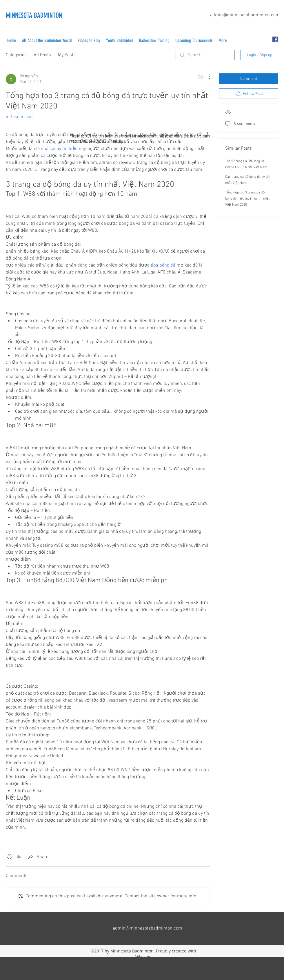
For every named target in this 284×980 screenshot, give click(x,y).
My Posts (67, 55)
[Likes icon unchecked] (10, 857)
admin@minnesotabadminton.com (245, 15)
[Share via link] (38, 857)
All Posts (42, 55)
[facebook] (275, 39)
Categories (16, 55)
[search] (205, 55)
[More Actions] (206, 77)
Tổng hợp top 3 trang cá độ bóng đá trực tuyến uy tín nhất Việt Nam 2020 (247, 199)
